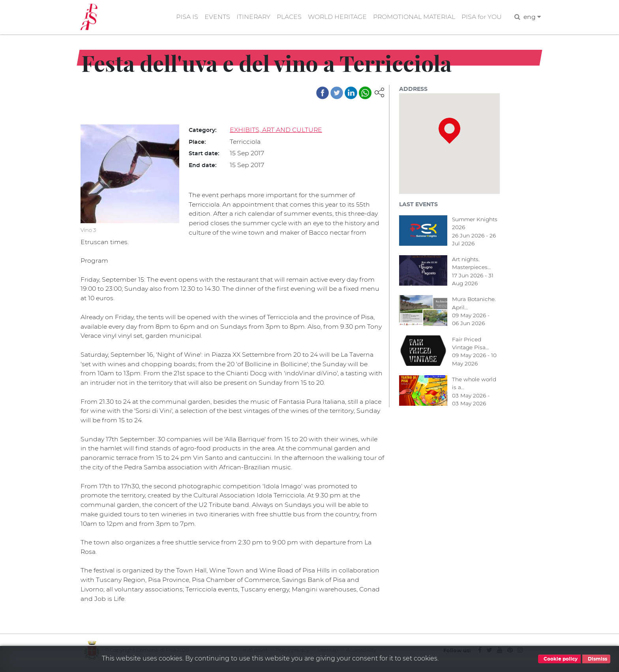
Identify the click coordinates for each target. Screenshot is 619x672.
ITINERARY (251, 17)
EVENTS (214, 17)
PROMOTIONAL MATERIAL (413, 17)
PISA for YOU (481, 17)
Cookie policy (559, 659)
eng (532, 17)
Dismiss (596, 659)
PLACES (287, 17)
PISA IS (184, 17)
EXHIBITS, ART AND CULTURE (276, 130)
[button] (379, 92)
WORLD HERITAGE (336, 17)
